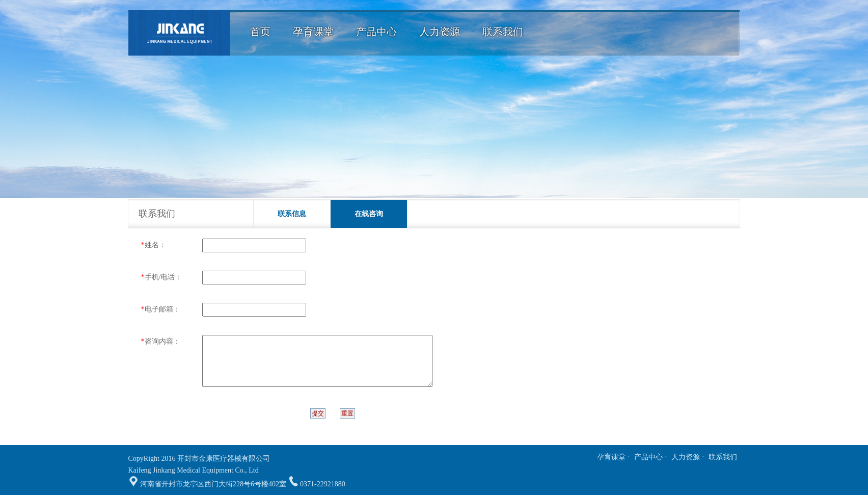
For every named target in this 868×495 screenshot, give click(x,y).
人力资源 (686, 457)
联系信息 (292, 214)
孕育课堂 (611, 457)
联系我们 (723, 457)
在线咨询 (369, 214)
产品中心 (648, 457)
